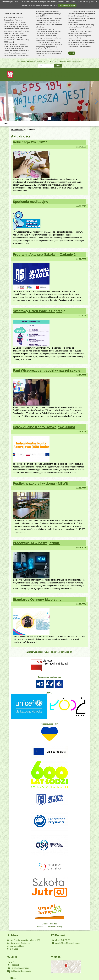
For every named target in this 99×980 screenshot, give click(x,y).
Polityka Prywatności (18, 968)
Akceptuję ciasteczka (67, 5)
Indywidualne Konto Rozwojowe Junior (44, 427)
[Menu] (49, 124)
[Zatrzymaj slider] (49, 119)
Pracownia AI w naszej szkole (36, 543)
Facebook (13, 965)
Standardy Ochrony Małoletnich (38, 600)
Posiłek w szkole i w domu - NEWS (40, 484)
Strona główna (22, 61)
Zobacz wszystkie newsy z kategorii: (49, 652)
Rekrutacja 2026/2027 (30, 142)
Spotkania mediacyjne (30, 202)
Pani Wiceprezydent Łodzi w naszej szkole (47, 370)
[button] (3, 101)
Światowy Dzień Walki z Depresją (39, 311)
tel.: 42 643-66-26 (61, 940)
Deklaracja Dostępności (19, 971)
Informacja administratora (75, 61)
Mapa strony (32, 61)
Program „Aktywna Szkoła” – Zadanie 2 (44, 254)
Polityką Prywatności (57, 2)
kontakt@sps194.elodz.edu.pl (66, 943)
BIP (11, 962)
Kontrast (63, 61)
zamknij (72, 53)
